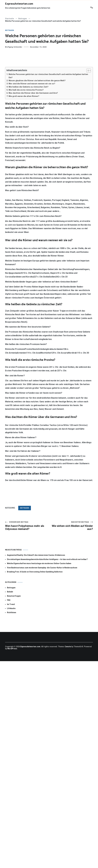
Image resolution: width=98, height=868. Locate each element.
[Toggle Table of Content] (87, 71)
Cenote (68, 647)
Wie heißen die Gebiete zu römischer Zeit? (28, 87)
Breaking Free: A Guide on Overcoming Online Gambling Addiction (35, 572)
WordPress (12, 649)
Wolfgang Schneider (14, 47)
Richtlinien (12, 612)
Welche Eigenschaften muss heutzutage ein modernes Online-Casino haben (39, 563)
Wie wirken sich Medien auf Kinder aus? (71, 526)
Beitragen (10, 30)
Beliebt (10, 592)
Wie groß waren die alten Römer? (24, 96)
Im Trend (11, 604)
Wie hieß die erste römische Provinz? (26, 90)
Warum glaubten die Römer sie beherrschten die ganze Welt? (37, 81)
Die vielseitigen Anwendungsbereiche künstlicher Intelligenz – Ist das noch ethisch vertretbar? (47, 559)
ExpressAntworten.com (19, 4)
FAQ (9, 600)
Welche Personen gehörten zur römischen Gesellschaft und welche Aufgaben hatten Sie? (48, 76)
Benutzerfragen (14, 596)
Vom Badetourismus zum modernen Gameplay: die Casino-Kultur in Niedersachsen (42, 568)
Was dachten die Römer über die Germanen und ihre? (33, 93)
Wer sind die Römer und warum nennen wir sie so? (32, 84)
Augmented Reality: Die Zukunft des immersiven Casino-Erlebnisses (36, 555)
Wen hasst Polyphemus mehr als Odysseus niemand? (27, 526)
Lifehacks (11, 608)
